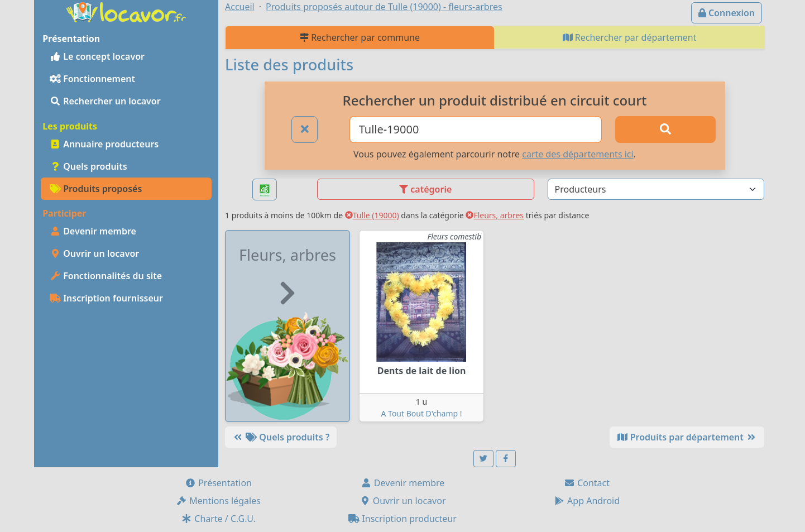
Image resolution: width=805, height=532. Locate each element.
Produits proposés (96, 189)
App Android (587, 501)
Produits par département (687, 437)
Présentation (218, 483)
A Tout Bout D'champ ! (422, 413)
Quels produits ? (281, 437)
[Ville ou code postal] (476, 130)
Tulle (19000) (372, 215)
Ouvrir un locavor (94, 253)
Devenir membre (93, 231)
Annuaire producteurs (104, 144)
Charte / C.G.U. (218, 519)
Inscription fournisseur (106, 298)
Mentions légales (218, 501)
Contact (587, 483)
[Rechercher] (665, 130)
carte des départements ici (578, 154)
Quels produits (88, 166)
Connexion (727, 13)
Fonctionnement (92, 79)
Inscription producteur (402, 519)
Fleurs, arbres (495, 215)
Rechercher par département (630, 37)
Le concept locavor (97, 56)
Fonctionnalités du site (106, 276)
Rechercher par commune (360, 37)
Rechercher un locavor (105, 101)
